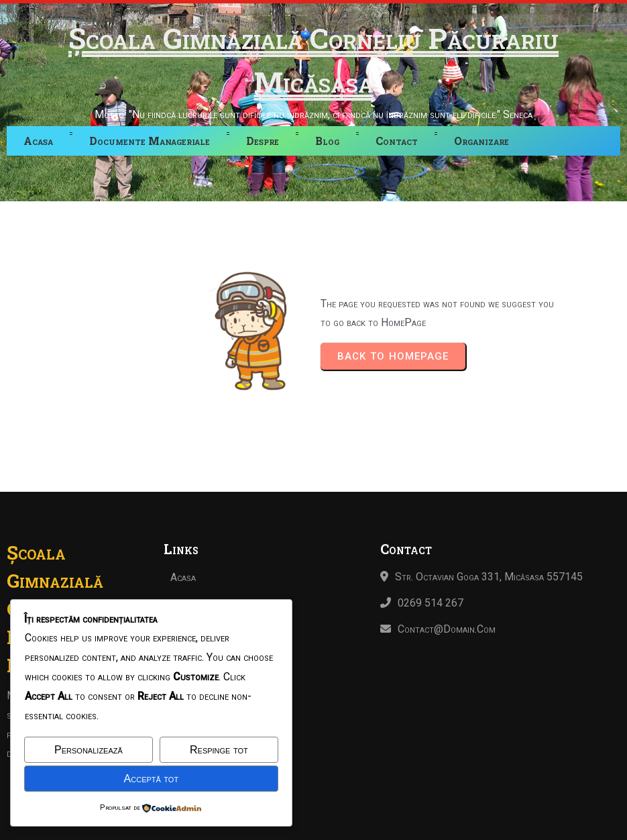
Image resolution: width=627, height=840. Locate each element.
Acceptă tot (152, 779)
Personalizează (89, 750)
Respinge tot (219, 750)
